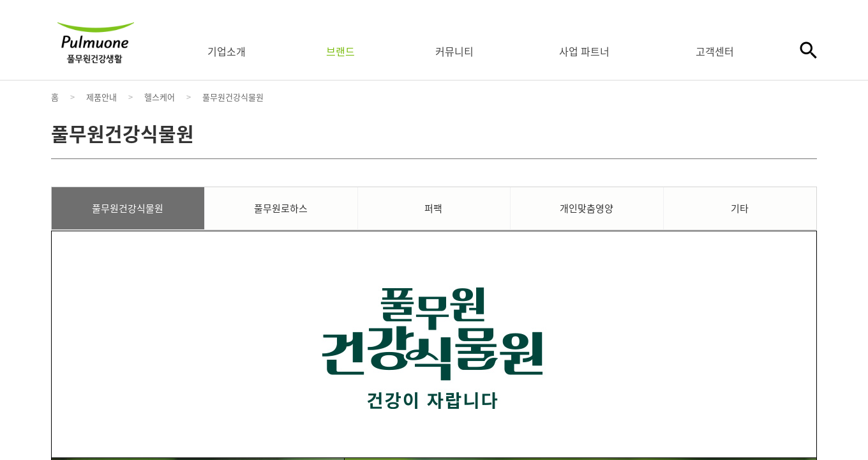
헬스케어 (160, 97)
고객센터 (715, 51)
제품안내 (101, 97)
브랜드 (340, 51)
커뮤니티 (454, 51)
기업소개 (227, 51)
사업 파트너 (584, 51)
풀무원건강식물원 (233, 97)
